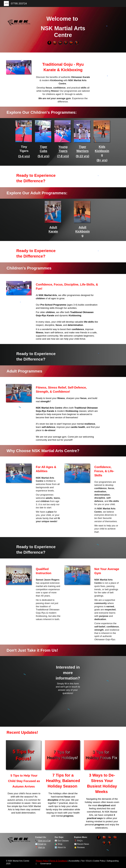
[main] (63, 27)
